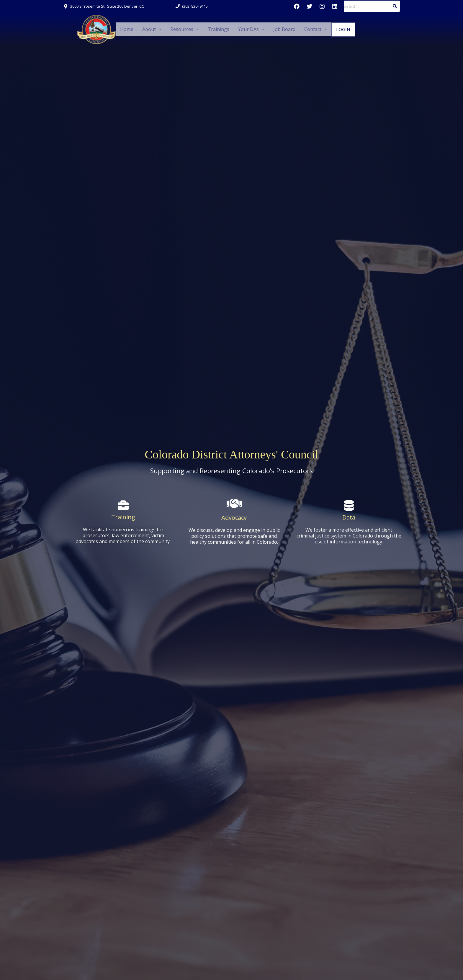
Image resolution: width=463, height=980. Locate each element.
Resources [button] (183, 29)
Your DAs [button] (246, 29)
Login (336, 30)
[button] (151, 30)
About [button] (151, 29)
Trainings (215, 29)
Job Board (278, 29)
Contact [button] (309, 29)
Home (126, 29)
